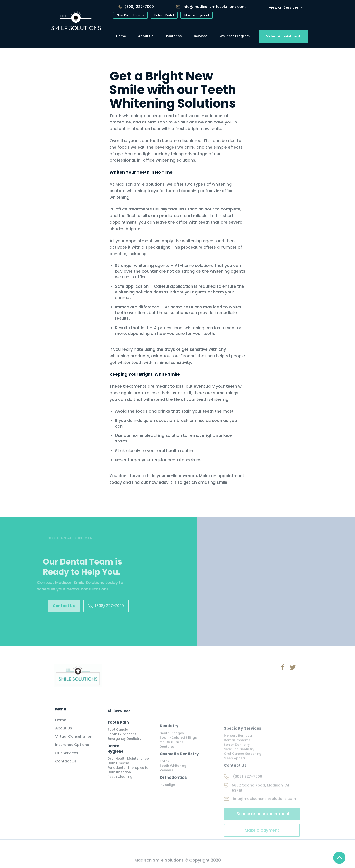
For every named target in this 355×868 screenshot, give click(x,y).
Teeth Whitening (173, 776)
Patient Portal (164, 15)
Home (121, 36)
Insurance (174, 36)
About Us (146, 36)
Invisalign (167, 795)
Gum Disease (118, 770)
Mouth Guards (172, 752)
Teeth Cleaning (120, 783)
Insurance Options (72, 750)
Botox (164, 771)
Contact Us (64, 606)
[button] (286, 7)
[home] (76, 24)
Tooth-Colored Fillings (178, 747)
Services (201, 36)
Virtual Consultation (74, 741)
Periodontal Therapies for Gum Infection (129, 777)
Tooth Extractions (122, 741)
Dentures (167, 757)
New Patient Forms (130, 15)
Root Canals (118, 736)
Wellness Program (235, 36)
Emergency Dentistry (124, 745)
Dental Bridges (172, 743)
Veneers (166, 780)
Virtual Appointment (283, 36)
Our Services (67, 758)
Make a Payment (197, 15)
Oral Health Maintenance (128, 765)
